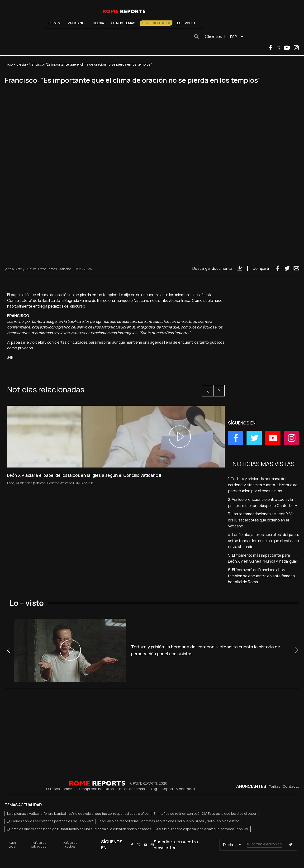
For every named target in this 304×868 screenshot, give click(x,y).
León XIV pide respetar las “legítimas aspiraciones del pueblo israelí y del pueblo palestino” (169, 821)
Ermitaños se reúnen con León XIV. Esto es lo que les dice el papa (205, 813)
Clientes (213, 36)
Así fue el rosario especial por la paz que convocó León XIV (202, 829)
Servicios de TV (156, 23)
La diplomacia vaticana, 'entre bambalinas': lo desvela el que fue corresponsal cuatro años (78, 813)
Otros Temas (47, 269)
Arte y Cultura (26, 269)
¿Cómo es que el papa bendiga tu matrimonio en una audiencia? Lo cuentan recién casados (79, 829)
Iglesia (98, 23)
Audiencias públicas (31, 483)
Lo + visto (186, 23)
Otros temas (123, 23)
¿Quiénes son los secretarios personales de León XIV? (50, 821)
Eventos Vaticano (60, 483)
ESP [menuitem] (234, 37)
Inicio (9, 64)
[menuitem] (235, 37)
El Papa (55, 23)
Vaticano (76, 23)
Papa (11, 483)
